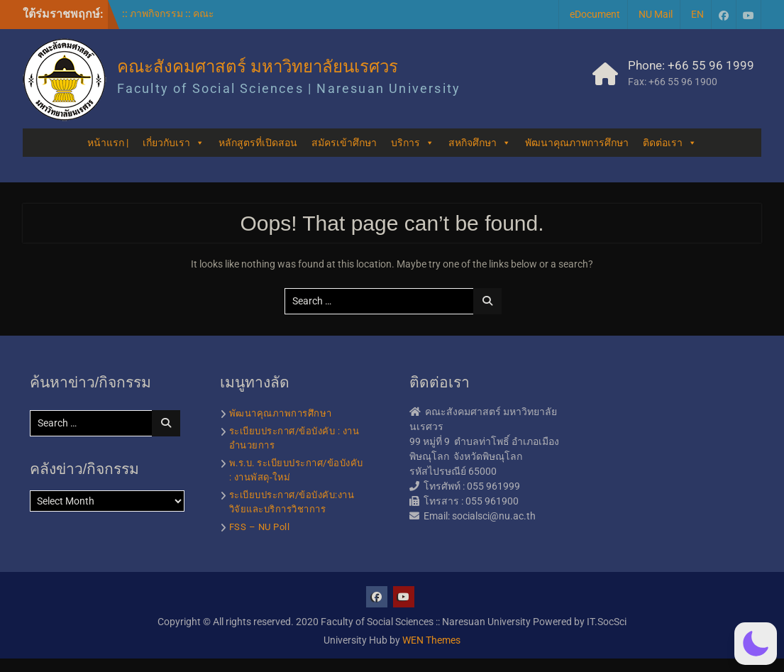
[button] (756, 644)
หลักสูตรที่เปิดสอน (258, 143)
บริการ (413, 143)
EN (697, 14)
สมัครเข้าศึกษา (344, 143)
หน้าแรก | (108, 143)
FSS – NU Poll (260, 527)
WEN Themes (431, 640)
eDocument (595, 14)
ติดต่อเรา (670, 143)
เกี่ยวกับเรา (173, 143)
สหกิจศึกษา (480, 143)
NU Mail (656, 14)
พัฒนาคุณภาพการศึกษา (577, 143)
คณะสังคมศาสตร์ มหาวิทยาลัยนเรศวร (258, 66)
